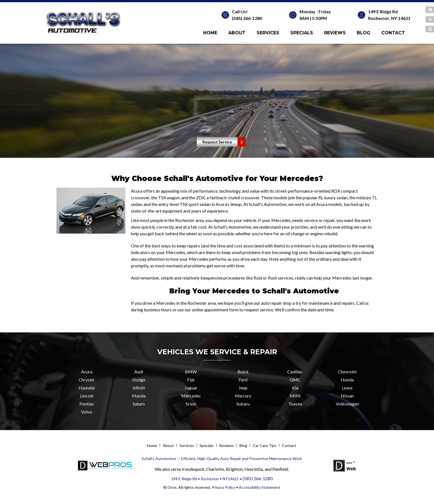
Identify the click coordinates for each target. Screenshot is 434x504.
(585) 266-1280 (247, 18)
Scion (191, 404)
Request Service (217, 142)
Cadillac (295, 372)
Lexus (347, 388)
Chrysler (87, 380)
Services (268, 33)
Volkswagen (347, 404)
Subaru (243, 404)
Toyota (295, 404)
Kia (295, 388)
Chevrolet (347, 372)
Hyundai (87, 388)
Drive (172, 487)
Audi (139, 372)
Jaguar (191, 388)
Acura (87, 372)
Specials (302, 33)
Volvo (87, 412)
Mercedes (191, 396)
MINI (295, 396)
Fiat (191, 380)
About (237, 33)
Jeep (243, 388)
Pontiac (87, 404)
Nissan (347, 396)
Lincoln (87, 396)
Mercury (243, 396)
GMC (295, 380)
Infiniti (139, 388)
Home (210, 33)
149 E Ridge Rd (383, 11)
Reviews (335, 33)
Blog (364, 33)
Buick (243, 372)
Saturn (139, 404)
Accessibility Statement (260, 487)
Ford (243, 380)
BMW (191, 372)
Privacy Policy (223, 487)
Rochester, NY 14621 (389, 18)
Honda (347, 380)
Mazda (139, 396)
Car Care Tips (265, 445)
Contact (393, 33)
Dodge (139, 380)
